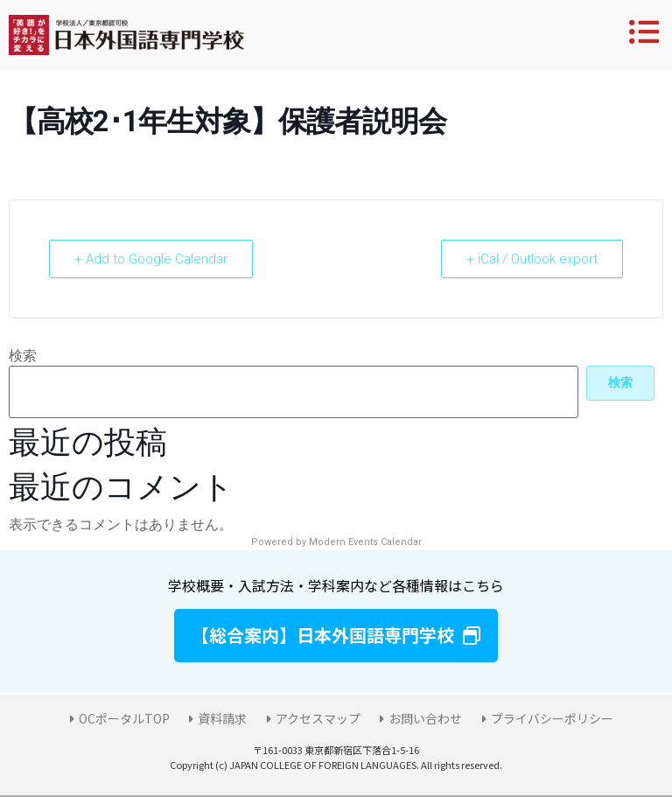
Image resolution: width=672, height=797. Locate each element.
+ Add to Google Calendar (151, 259)
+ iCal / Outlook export (532, 259)
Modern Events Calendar (365, 542)
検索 (23, 356)
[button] (336, 636)
